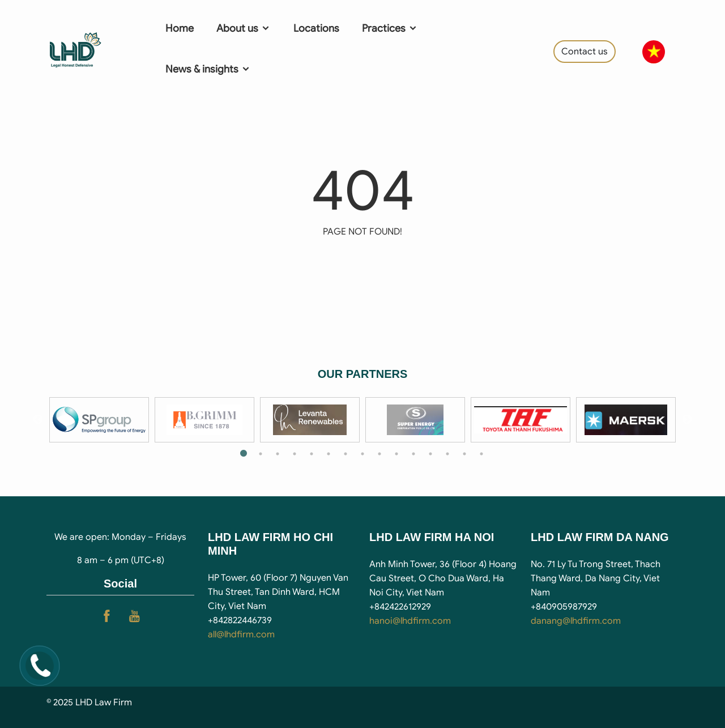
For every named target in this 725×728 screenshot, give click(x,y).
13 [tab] (447, 454)
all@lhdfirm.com (241, 635)
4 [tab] (295, 454)
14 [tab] (464, 454)
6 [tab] (329, 454)
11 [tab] (413, 454)
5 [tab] (312, 454)
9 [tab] (379, 454)
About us (244, 28)
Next (687, 420)
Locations (316, 28)
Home (180, 28)
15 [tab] (481, 454)
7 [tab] (346, 454)
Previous (38, 420)
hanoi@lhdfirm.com (410, 621)
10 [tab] (396, 454)
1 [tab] (244, 454)
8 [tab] (362, 454)
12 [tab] (430, 454)
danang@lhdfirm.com (576, 621)
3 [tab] (278, 454)
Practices (390, 28)
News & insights (208, 69)
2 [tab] (261, 454)
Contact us (585, 52)
